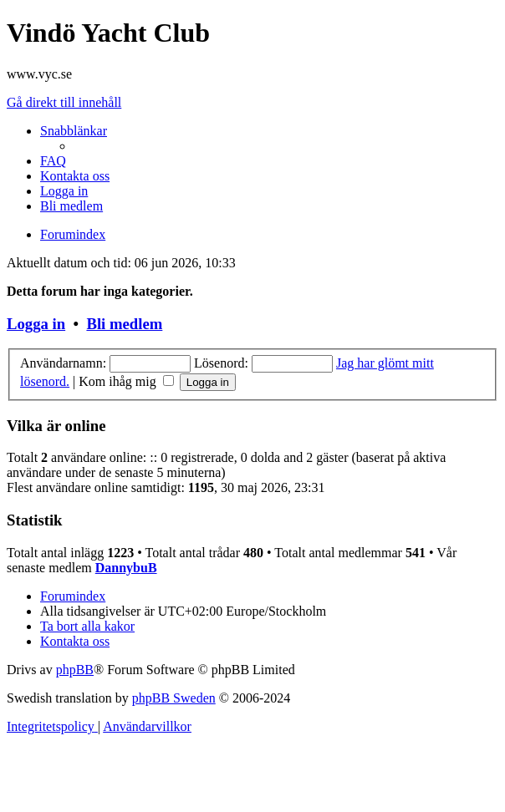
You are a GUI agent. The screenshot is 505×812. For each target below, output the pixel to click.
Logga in (36, 324)
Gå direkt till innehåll (64, 102)
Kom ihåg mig (126, 381)
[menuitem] (53, 161)
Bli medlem (124, 324)
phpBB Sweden (174, 698)
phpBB (75, 670)
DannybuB (126, 568)
